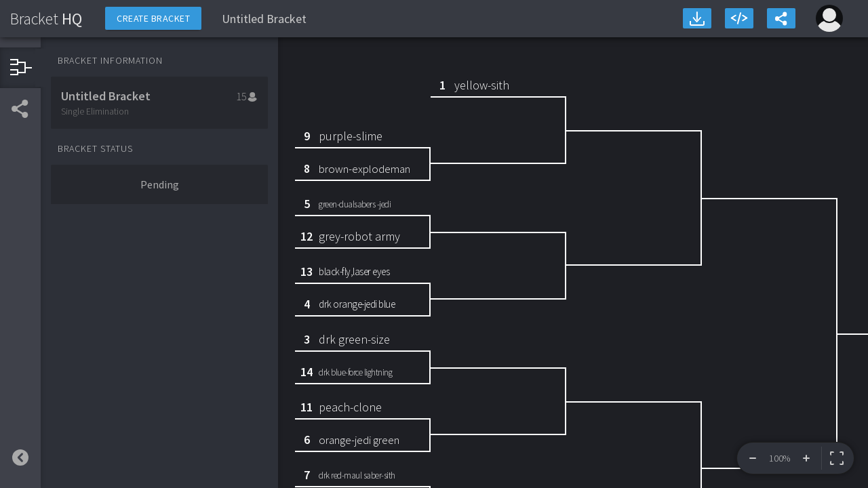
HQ (46, 19)
